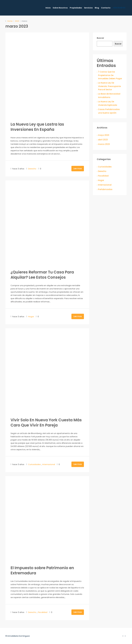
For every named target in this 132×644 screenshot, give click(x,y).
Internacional (49, 464)
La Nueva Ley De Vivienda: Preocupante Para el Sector (109, 86)
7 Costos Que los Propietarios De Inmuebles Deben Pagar (110, 75)
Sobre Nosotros (60, 8)
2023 (17, 21)
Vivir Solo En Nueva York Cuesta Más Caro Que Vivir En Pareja (46, 423)
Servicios (88, 8)
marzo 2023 (104, 144)
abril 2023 (103, 140)
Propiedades (76, 8)
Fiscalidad (43, 612)
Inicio (48, 8)
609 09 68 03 (118, 8)
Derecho (32, 169)
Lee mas (78, 169)
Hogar (31, 316)
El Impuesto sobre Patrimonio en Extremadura (42, 570)
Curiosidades (34, 464)
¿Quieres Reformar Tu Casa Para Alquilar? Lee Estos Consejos (42, 275)
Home (10, 21)
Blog (97, 8)
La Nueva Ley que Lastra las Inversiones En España (37, 127)
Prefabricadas (105, 189)
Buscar (100, 38)
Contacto (106, 8)
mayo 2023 (104, 135)
